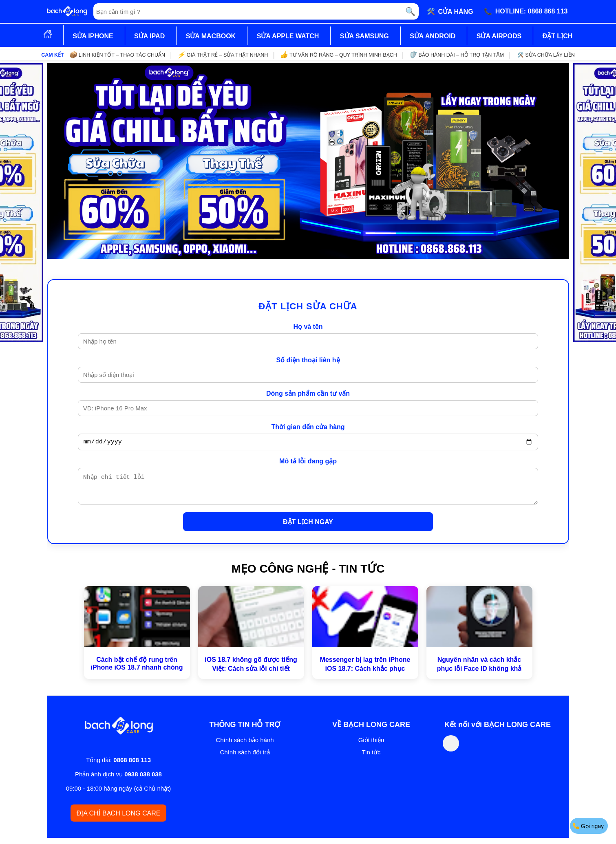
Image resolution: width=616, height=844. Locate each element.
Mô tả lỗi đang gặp (308, 462)
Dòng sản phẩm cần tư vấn (308, 393)
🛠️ (450, 11)
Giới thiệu (371, 746)
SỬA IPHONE (93, 36)
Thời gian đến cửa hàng (308, 427)
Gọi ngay (588, 826)
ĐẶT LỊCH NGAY (308, 528)
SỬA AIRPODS (499, 36)
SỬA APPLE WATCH (288, 36)
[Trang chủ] (67, 11)
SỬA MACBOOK (211, 36)
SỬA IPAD (149, 36)
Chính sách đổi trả (245, 758)
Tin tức (371, 758)
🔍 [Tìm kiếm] (410, 11)
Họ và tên (308, 327)
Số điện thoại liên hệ (308, 360)
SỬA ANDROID (433, 36)
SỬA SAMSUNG (364, 36)
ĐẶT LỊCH (558, 36)
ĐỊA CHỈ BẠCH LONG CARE (119, 819)
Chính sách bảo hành (245, 746)
